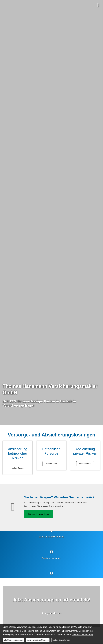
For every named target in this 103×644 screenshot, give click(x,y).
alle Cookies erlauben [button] (13, 640)
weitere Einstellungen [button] (61, 640)
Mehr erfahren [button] (18, 468)
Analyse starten (52, 613)
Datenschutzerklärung (82, 635)
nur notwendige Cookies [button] (38, 640)
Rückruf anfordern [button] (38, 514)
